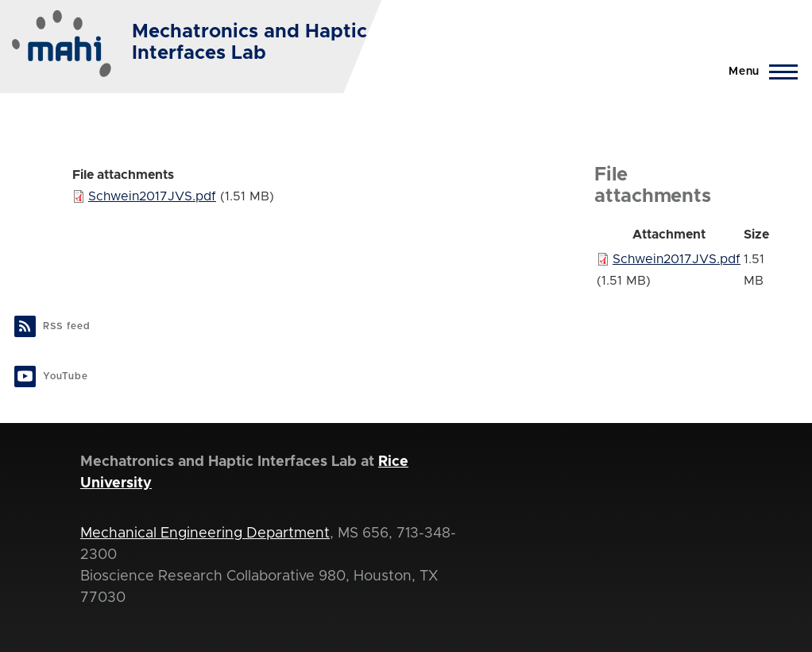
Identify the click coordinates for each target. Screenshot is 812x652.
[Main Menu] (758, 72)
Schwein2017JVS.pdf (152, 196)
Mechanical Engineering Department (205, 534)
